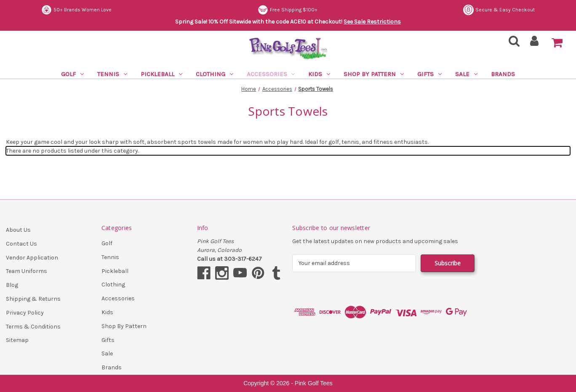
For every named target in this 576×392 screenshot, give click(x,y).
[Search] (512, 44)
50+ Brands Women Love (76, 10)
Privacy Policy (25, 313)
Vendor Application (32, 258)
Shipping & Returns (33, 299)
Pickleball (161, 74)
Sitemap (17, 340)
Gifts (429, 74)
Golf (72, 74)
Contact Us (21, 244)
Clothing (215, 74)
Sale (466, 74)
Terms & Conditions (33, 327)
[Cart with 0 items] (557, 43)
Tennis (112, 74)
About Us (18, 230)
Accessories (271, 74)
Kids (319, 74)
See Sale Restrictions (372, 22)
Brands (503, 74)
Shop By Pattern (374, 74)
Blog (12, 285)
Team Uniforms (27, 271)
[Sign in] (535, 44)
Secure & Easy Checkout (499, 10)
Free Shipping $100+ (288, 10)
